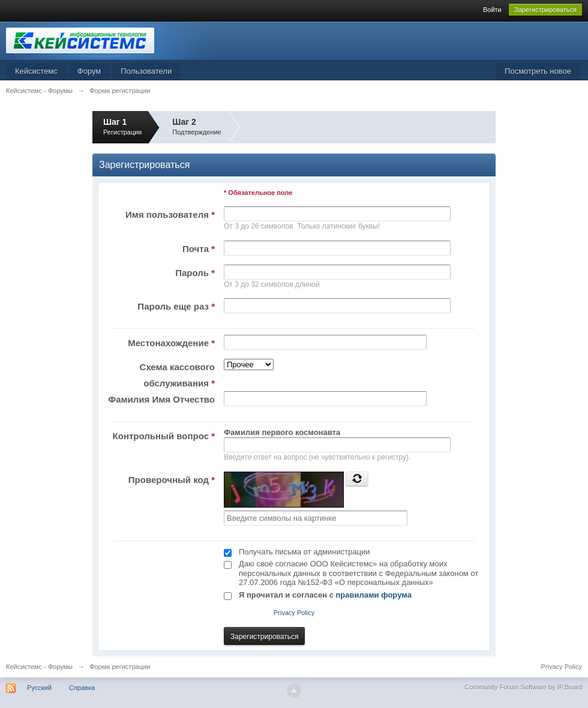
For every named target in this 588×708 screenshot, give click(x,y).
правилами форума (374, 595)
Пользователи (146, 71)
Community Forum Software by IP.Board (523, 687)
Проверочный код (172, 480)
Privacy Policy (294, 613)
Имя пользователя (170, 214)
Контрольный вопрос (164, 436)
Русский (39, 688)
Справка (82, 688)
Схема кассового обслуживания (177, 375)
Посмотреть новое (538, 71)
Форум (89, 71)
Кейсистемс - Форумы (39, 667)
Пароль (195, 273)
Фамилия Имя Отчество (161, 399)
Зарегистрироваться (545, 10)
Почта (199, 249)
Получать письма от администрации (304, 552)
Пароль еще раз (176, 306)
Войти (492, 10)
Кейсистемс (36, 71)
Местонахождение (171, 343)
